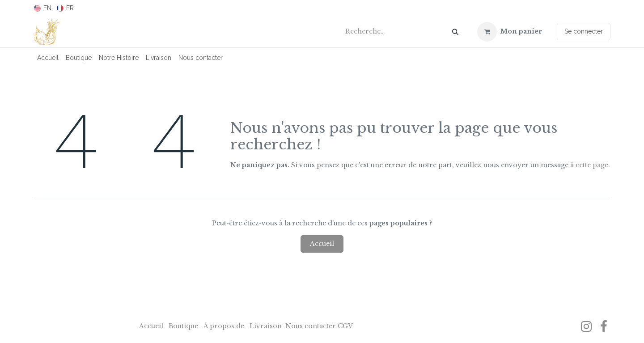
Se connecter (584, 31)
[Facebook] (604, 326)
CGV (345, 326)
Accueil (322, 244)
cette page (592, 165)
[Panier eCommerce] (510, 32)
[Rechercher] (455, 32)
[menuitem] (43, 8)
